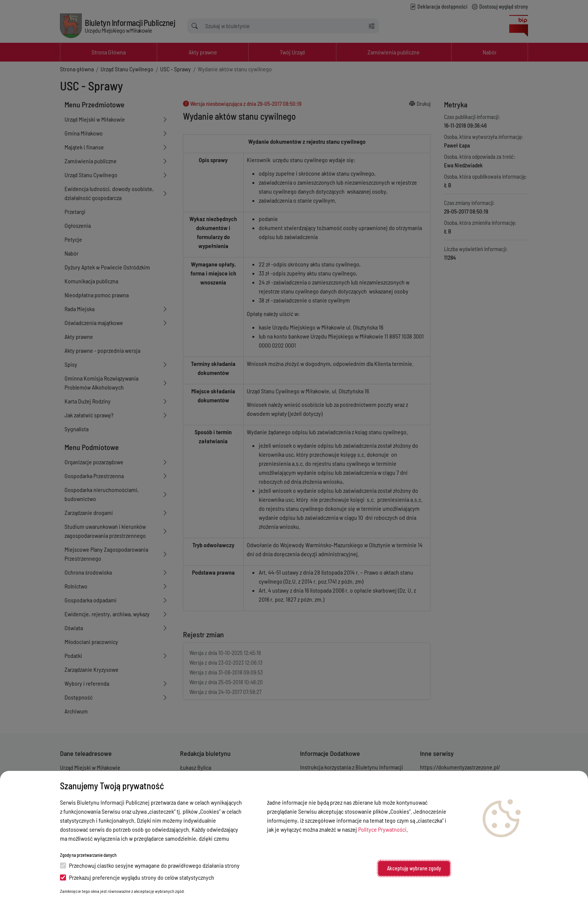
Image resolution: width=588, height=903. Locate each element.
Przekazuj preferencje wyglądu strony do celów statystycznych (137, 877)
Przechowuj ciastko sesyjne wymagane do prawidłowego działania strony (150, 865)
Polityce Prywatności (382, 829)
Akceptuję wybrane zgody (414, 868)
